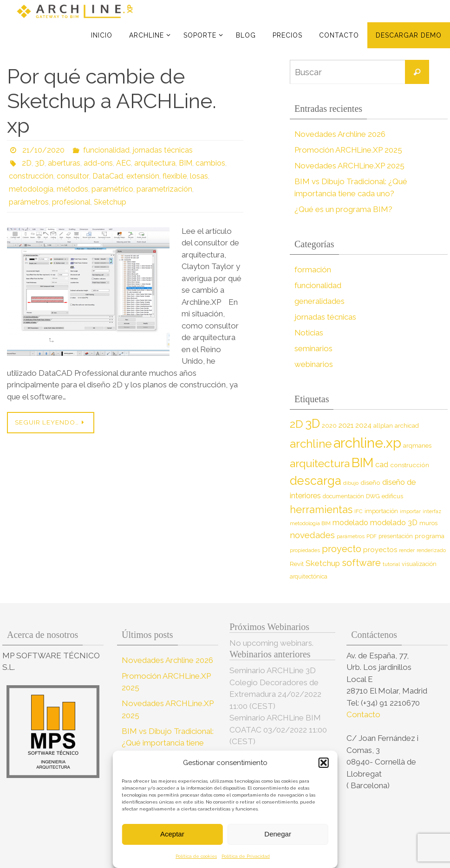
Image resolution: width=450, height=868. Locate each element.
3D (40, 163)
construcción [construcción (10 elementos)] (410, 465)
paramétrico (112, 189)
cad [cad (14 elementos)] (382, 465)
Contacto (364, 714)
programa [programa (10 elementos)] (430, 536)
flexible (174, 176)
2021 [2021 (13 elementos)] (346, 425)
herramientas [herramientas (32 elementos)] (321, 509)
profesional (71, 202)
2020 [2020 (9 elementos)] (329, 426)
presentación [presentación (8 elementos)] (396, 536)
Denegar (278, 834)
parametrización (164, 189)
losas (198, 176)
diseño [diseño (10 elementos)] (370, 482)
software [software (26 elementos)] (361, 563)
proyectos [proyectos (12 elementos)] (380, 550)
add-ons (98, 163)
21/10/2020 (43, 150)
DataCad (107, 176)
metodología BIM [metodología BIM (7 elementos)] (310, 523)
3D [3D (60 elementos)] (313, 423)
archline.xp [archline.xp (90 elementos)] (367, 443)
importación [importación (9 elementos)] (381, 511)
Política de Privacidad (246, 856)
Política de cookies (196, 856)
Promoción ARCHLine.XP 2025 (349, 150)
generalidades (320, 301)
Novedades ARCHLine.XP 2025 (350, 166)
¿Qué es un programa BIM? (343, 209)
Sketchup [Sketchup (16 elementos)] (323, 563)
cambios (210, 163)
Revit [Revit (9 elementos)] (297, 564)
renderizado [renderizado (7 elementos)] (431, 550)
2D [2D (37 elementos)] (297, 424)
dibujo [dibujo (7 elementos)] (351, 483)
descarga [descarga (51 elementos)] (316, 481)
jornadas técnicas (163, 150)
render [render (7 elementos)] (407, 550)
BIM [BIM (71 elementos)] (362, 463)
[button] (324, 763)
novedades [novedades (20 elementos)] (312, 535)
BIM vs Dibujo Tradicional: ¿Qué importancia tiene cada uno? (168, 743)
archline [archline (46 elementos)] (311, 444)
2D (27, 163)
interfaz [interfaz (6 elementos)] (432, 511)
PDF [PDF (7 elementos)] (372, 536)
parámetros (29, 202)
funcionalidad (106, 150)
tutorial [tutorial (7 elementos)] (391, 564)
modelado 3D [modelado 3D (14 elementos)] (394, 523)
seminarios (313, 348)
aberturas (64, 163)
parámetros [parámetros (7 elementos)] (351, 536)
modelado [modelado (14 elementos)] (350, 523)
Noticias (309, 333)
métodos (72, 189)
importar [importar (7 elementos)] (410, 511)
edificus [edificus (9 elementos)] (392, 496)
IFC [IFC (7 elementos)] (359, 511)
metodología (31, 189)
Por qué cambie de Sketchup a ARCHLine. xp (112, 101)
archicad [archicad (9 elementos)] (407, 426)
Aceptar (172, 834)
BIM (186, 163)
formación (313, 270)
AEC (124, 163)
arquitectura (155, 163)
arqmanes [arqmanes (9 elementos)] (417, 446)
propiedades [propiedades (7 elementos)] (305, 550)
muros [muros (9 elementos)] (428, 523)
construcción (31, 176)
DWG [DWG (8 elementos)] (373, 496)
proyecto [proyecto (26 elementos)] (342, 549)
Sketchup (110, 202)
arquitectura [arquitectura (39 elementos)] (320, 463)
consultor (72, 176)
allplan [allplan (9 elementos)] (383, 426)
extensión (142, 176)
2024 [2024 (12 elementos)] (363, 425)
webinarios (314, 364)
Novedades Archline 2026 (340, 134)
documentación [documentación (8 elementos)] (343, 496)
